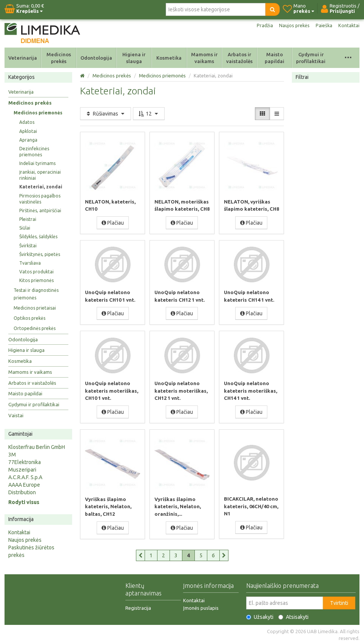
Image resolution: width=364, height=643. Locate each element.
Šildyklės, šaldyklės (38, 237)
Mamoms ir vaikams (204, 58)
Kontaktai (349, 26)
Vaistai (16, 415)
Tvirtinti (339, 601)
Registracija (138, 606)
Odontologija (96, 58)
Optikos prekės (29, 318)
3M (12, 455)
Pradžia (260, 26)
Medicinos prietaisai (35, 308)
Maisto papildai (275, 58)
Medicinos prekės (59, 58)
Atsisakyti (293, 615)
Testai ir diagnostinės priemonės (36, 294)
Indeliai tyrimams (37, 163)
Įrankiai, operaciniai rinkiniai (40, 175)
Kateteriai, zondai (41, 187)
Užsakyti (260, 615)
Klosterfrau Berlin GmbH (37, 447)
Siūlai (25, 228)
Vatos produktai (36, 272)
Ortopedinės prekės (35, 328)
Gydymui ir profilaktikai (311, 58)
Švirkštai (28, 246)
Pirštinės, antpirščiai (40, 210)
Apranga (28, 140)
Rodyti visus (24, 502)
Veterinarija (23, 58)
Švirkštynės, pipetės (40, 254)
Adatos (27, 122)
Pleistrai (28, 219)
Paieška (323, 26)
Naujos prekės (292, 26)
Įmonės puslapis (201, 606)
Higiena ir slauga (134, 58)
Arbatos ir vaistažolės (239, 58)
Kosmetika (169, 58)
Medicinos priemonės (38, 113)
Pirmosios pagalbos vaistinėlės (40, 199)
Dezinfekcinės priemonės (34, 152)
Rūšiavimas (106, 114)
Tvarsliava (30, 263)
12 (149, 114)
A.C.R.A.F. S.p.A (25, 477)
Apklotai (28, 131)
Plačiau (113, 222)
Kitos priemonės (36, 280)
